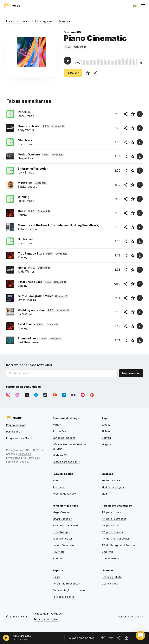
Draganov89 (72, 32)
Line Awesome (111, 558)
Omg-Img (107, 552)
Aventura (64, 21)
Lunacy (106, 425)
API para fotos (111, 525)
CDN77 (139, 616)
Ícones (57, 425)
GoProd (106, 438)
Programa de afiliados (20, 438)
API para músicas (112, 532)
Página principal (16, 425)
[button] (140, 635)
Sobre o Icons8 (111, 480)
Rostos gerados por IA (66, 462)
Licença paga (110, 584)
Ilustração (59, 487)
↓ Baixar (73, 73)
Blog (104, 494)
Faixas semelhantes (81, 638)
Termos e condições (46, 619)
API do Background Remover (119, 545)
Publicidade (13, 432)
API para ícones (111, 512)
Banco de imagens (64, 438)
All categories (44, 21)
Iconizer (57, 558)
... (108, 73)
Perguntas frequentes (66, 584)
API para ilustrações (114, 519)
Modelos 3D (60, 455)
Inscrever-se (131, 373)
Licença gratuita (112, 577)
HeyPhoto (59, 552)
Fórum (56, 577)
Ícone (56, 480)
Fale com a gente (63, 597)
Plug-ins (107, 444)
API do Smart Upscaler (116, 539)
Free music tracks (17, 21)
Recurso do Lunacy (64, 494)
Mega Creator (61, 512)
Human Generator (64, 545)
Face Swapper (62, 532)
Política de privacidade (48, 614)
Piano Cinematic (22, 636)
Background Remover (66, 525)
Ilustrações (59, 431)
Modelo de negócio (113, 487)
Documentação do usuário (69, 590)
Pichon (106, 431)
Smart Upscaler (62, 519)
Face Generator (62, 539)
